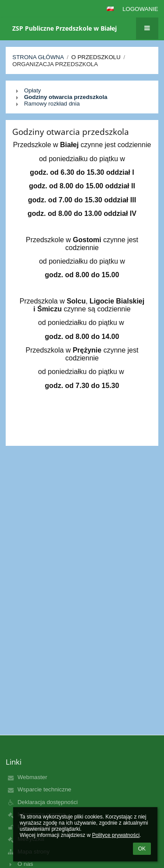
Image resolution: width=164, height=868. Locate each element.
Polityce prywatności (116, 835)
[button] (110, 9)
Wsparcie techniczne (44, 789)
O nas (25, 864)
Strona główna (38, 57)
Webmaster (32, 777)
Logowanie (140, 9)
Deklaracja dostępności (48, 802)
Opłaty (33, 90)
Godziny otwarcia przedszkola (66, 97)
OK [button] (142, 849)
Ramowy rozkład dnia (52, 104)
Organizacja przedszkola (55, 64)
